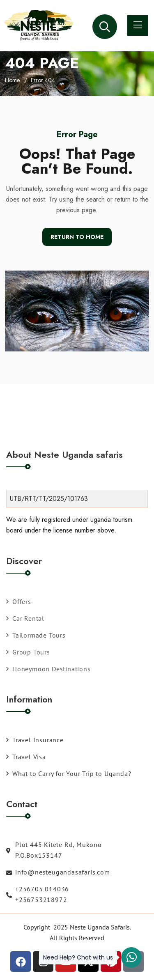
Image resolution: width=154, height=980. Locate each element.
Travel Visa (26, 757)
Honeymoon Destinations (48, 669)
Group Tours (28, 652)
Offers (19, 601)
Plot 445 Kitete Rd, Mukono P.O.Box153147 (54, 850)
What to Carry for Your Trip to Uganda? (69, 773)
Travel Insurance (35, 740)
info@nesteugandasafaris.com (58, 872)
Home (12, 80)
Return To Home (77, 237)
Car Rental (25, 618)
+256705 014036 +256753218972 (38, 894)
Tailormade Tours (36, 635)
